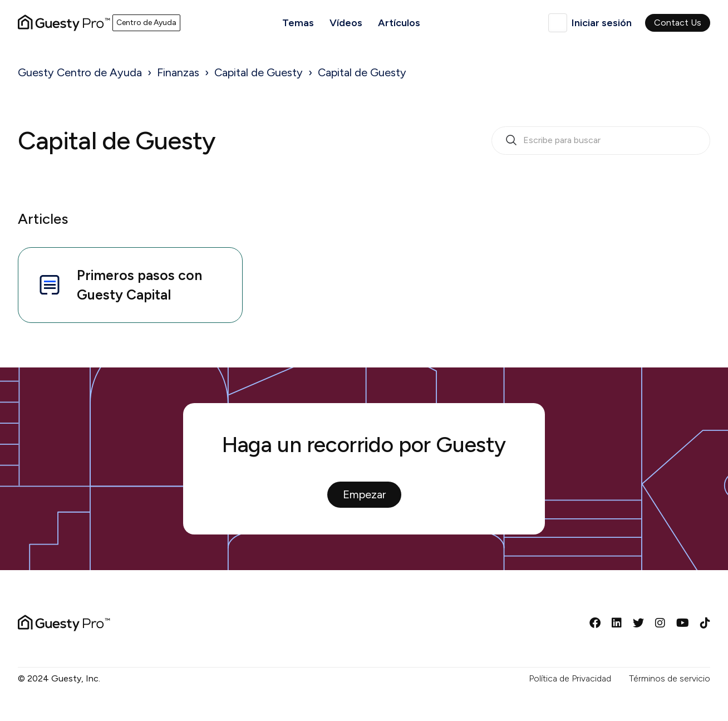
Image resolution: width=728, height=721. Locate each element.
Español (558, 23)
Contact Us (678, 23)
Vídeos (346, 23)
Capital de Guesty (259, 72)
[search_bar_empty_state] (601, 141)
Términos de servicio (670, 678)
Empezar (364, 494)
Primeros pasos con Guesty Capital (119, 285)
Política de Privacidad (570, 678)
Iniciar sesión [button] (602, 23)
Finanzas (178, 72)
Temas (298, 23)
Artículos (399, 23)
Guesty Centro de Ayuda (80, 72)
